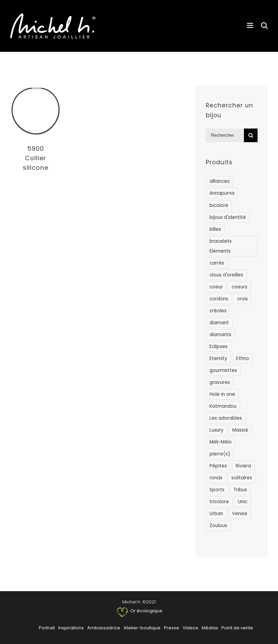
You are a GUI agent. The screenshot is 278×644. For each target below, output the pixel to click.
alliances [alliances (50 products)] (220, 181)
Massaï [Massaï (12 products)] (240, 430)
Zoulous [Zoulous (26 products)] (218, 526)
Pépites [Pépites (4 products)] (218, 466)
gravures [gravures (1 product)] (220, 382)
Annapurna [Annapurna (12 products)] (222, 193)
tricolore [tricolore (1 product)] (219, 502)
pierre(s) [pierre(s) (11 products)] (220, 454)
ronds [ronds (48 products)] (216, 478)
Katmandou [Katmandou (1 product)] (223, 406)
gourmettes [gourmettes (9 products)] (223, 370)
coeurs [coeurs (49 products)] (240, 287)
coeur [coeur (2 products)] (216, 287)
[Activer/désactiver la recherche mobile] (264, 25)
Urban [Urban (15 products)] (216, 514)
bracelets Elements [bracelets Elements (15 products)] (221, 246)
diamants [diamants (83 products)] (220, 335)
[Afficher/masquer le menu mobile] (251, 25)
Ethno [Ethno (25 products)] (243, 358)
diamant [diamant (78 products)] (219, 323)
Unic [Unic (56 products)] (243, 502)
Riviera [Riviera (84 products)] (243, 466)
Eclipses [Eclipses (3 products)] (219, 347)
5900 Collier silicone (36, 158)
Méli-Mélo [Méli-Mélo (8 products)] (221, 442)
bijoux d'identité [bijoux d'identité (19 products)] (228, 217)
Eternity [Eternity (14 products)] (218, 358)
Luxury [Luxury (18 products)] (217, 430)
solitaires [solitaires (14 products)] (242, 478)
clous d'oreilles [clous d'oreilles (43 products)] (226, 275)
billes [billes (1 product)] (215, 229)
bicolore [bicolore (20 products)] (219, 205)
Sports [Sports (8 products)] (217, 490)
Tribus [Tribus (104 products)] (240, 490)
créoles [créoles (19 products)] (218, 311)
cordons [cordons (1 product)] (219, 299)
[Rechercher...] (225, 135)
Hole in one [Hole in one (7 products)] (222, 394)
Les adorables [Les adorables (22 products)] (226, 418)
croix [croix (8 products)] (242, 299)
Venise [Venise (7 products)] (240, 514)
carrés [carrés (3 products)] (217, 263)
